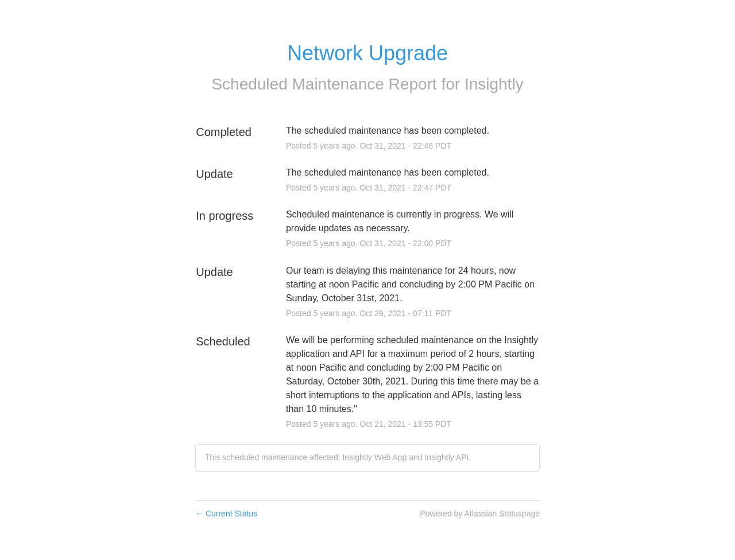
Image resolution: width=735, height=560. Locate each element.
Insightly (494, 84)
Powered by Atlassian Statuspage (480, 514)
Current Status (226, 514)
